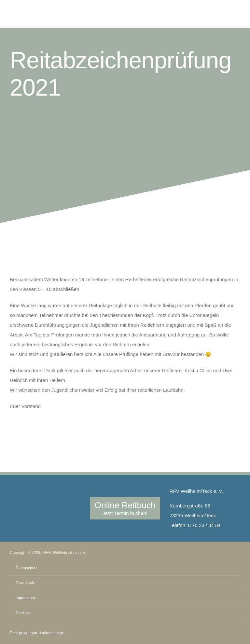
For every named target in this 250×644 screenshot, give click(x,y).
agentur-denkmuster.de (44, 633)
